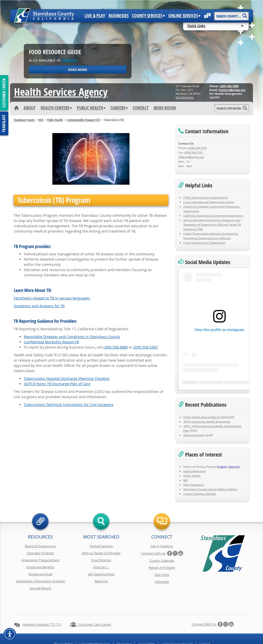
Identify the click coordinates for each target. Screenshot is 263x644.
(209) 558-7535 (198, 148)
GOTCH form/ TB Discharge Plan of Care (57, 384)
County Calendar (162, 561)
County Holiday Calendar (200, 494)
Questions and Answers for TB (39, 306)
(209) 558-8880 (116, 347)
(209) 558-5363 (145, 347)
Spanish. (70, 60)
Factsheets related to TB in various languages (52, 298)
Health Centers (56, 108)
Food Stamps (101, 560)
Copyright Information (95, 626)
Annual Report (40, 588)
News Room (165, 108)
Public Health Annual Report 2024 (205, 417)
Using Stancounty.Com (177, 626)
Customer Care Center (95, 607)
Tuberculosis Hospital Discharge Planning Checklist (67, 379)
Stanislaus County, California (136, 639)
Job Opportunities (101, 574)
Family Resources (194, 471)
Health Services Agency (61, 92)
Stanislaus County (24, 120)
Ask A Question (162, 546)
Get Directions (185, 97)
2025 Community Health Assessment (207, 422)
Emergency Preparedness (40, 560)
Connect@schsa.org (232, 90)
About (30, 108)
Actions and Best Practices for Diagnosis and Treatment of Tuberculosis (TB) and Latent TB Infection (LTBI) (212, 225)
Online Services (184, 16)
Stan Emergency (194, 485)
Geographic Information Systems (40, 581)
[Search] (245, 14)
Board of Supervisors (40, 546)
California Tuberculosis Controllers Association (213, 216)
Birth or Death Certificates (101, 553)
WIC (186, 480)
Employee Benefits (40, 567)
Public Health (91, 108)
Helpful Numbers (194, 435)
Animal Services (101, 546)
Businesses (119, 16)
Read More (78, 70)
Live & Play (95, 16)
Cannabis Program (40, 553)
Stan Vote (162, 575)
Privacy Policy (63, 626)
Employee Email (40, 574)
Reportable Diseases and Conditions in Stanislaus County (72, 337)
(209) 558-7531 (193, 152)
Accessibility (147, 626)
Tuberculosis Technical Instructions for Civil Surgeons (69, 405)
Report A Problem (162, 568)
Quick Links (196, 26)
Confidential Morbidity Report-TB (51, 342)
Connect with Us (153, 553)
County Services (148, 16)
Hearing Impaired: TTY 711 (42, 607)
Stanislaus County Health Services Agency (216, 382)
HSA (41, 120)
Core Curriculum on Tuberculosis (204, 243)
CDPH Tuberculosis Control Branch (206, 198)
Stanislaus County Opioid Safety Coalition (211, 489)
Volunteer (162, 582)
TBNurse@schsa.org (191, 157)
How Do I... (101, 567)
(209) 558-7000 (229, 86)
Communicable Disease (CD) (84, 120)
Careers (119, 108)
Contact (141, 108)
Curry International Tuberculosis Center (209, 202)
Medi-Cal (101, 581)
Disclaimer (124, 626)
